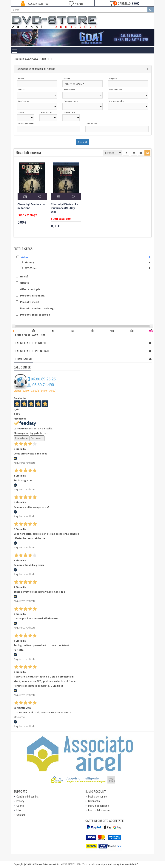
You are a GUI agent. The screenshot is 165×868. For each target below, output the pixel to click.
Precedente (21, 438)
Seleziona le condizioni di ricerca (36, 69)
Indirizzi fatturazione (99, 810)
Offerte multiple (30, 289)
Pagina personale (97, 797)
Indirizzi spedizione (98, 806)
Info (19, 810)
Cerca (83, 142)
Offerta (25, 283)
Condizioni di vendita (27, 797)
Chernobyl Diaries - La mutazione (31, 206)
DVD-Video (31, 268)
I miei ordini (94, 801)
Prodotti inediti (30, 302)
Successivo (37, 438)
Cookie (20, 806)
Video (24, 257)
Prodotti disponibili (33, 296)
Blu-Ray (29, 262)
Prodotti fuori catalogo (35, 315)
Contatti (21, 815)
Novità (24, 276)
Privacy (20, 801)
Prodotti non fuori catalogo (38, 308)
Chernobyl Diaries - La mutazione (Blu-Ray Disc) (65, 208)
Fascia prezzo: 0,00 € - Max (30, 335)
